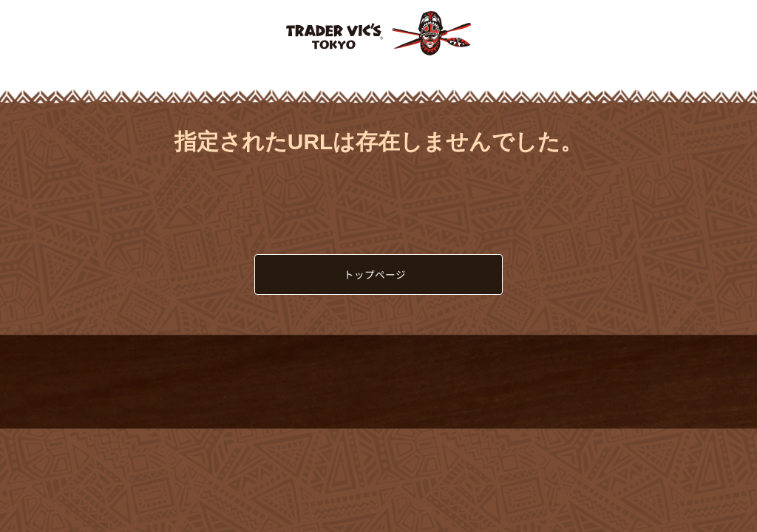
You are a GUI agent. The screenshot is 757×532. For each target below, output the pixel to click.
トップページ (375, 274)
